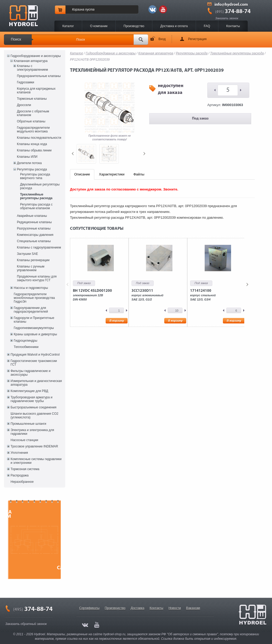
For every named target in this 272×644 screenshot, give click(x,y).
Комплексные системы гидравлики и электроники (36, 461)
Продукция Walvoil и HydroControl (35, 355)
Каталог (68, 26)
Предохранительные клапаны (39, 76)
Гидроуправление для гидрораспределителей (31, 310)
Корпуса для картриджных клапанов (36, 90)
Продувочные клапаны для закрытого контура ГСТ (37, 278)
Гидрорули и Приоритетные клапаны (34, 320)
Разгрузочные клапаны (34, 228)
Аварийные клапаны (32, 216)
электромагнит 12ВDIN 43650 (92, 295)
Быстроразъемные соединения (34, 407)
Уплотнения (19, 453)
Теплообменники (26, 347)
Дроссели (24, 105)
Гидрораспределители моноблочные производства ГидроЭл (34, 298)
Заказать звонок (227, 18)
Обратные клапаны (31, 121)
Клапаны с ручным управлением (31, 268)
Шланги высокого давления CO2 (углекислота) (34, 416)
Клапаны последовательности (39, 138)
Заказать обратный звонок (26, 624)
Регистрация (197, 39)
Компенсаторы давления (35, 235)
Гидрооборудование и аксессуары (36, 56)
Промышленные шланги (28, 424)
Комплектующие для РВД (29, 391)
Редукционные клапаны (34, 222)
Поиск (16, 39)
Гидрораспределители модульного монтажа (33, 130)
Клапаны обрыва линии (34, 150)
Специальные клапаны (34, 241)
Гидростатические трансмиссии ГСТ (34, 363)
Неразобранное (22, 482)
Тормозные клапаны (32, 99)
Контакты (233, 26)
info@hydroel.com (231, 5)
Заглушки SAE (27, 254)
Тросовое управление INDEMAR (34, 446)
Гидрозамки (25, 82)
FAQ (207, 26)
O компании (99, 26)
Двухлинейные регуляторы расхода (40, 186)
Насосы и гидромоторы (31, 288)
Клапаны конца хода (32, 144)
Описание (82, 174)
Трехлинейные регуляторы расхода (36, 196)
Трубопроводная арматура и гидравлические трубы (31, 399)
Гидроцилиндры (25, 341)
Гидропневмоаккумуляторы (34, 328)
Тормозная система (25, 469)
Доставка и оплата (174, 26)
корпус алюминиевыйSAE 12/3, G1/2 (147, 295)
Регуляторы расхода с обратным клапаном (36, 206)
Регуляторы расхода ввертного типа (35, 176)
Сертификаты (89, 608)
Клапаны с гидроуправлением (39, 247)
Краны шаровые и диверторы (35, 334)
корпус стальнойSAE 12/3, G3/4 (203, 295)
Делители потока (29, 163)
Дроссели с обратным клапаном (33, 113)
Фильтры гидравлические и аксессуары (31, 373)
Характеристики (112, 174)
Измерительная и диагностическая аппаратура (36, 383)
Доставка (138, 608)
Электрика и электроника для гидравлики (32, 432)
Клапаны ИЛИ (27, 157)
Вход (162, 39)
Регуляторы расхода (32, 169)
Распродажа (20, 475)
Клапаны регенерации (33, 260)
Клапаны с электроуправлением (32, 68)
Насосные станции (24, 440)
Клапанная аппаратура (31, 61)
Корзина (78, 9)
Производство (134, 26)
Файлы (139, 174)
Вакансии (193, 608)
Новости (175, 608)
